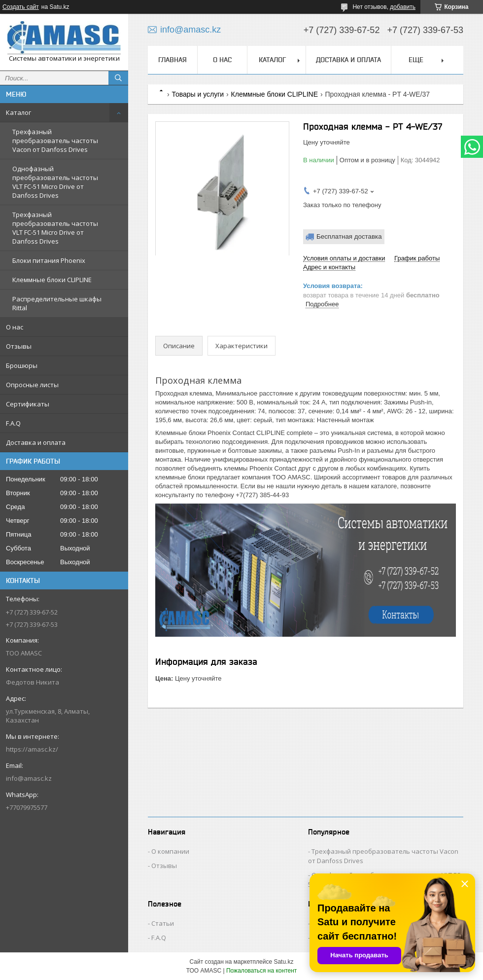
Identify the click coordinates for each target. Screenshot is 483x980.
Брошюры (22, 365)
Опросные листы (32, 385)
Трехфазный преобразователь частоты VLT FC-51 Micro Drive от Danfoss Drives (55, 228)
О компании (170, 851)
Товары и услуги (198, 94)
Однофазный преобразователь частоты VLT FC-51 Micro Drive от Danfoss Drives (55, 182)
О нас (15, 327)
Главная (172, 60)
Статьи (163, 923)
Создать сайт (21, 7)
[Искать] (118, 78)
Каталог (18, 112)
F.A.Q (13, 423)
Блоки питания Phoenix (49, 260)
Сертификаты (28, 404)
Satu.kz (283, 962)
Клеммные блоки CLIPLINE (52, 280)
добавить (403, 7)
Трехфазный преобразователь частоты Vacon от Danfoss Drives (55, 141)
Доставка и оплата (36, 442)
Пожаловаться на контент (261, 971)
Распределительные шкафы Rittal (57, 303)
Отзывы (19, 346)
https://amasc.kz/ (32, 749)
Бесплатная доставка (349, 236)
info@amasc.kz (29, 778)
